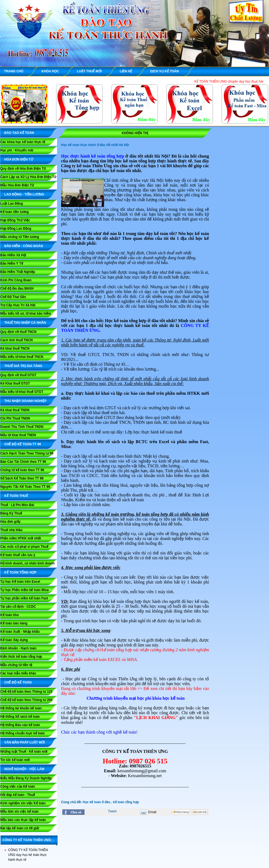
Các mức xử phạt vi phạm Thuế (24, 547)
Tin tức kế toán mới (15, 760)
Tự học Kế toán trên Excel (20, 582)
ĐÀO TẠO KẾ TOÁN (19, 133)
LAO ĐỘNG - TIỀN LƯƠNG (24, 194)
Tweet (112, 811)
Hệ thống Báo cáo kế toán (20, 725)
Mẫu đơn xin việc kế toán (20, 812)
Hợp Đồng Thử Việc (15, 220)
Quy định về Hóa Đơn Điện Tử (23, 169)
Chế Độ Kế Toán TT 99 (23, 444)
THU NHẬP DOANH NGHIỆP (25, 401)
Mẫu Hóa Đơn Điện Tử (17, 185)
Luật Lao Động (12, 204)
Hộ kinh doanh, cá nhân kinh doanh (27, 563)
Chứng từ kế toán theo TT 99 (22, 470)
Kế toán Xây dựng (14, 640)
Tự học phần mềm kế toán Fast (24, 598)
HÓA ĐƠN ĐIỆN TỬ (19, 159)
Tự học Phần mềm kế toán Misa (24, 590)
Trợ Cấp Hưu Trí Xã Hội (18, 305)
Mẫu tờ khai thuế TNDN (18, 435)
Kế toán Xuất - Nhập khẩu (20, 632)
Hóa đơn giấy (10, 522)
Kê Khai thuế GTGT (15, 383)
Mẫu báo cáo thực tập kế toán (23, 820)
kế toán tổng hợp (126, 802)
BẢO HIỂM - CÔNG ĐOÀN (24, 246)
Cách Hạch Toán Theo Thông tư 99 (27, 453)
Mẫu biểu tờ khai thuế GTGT (22, 392)
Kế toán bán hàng (14, 623)
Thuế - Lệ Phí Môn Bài (17, 505)
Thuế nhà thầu (11, 530)
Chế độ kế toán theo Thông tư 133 (26, 692)
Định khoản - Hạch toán (18, 648)
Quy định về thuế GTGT (18, 375)
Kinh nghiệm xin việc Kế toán (23, 803)
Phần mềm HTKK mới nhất (21, 538)
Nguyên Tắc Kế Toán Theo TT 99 (25, 487)
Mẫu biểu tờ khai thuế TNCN (22, 357)
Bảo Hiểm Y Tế (12, 264)
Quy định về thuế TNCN (18, 332)
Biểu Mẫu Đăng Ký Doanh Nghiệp (26, 778)
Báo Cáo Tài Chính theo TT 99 (23, 462)
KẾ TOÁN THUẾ (16, 496)
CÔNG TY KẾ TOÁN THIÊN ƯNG (27, 840)
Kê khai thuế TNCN (15, 348)
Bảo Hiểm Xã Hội (13, 255)
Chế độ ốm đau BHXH (17, 289)
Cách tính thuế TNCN (16, 340)
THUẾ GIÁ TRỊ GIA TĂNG (23, 366)
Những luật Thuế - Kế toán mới (24, 752)
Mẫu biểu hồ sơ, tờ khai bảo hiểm (26, 314)
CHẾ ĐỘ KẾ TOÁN (18, 682)
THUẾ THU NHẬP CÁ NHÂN (25, 323)
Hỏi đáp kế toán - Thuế (18, 795)
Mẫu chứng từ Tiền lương (20, 237)
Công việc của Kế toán (18, 787)
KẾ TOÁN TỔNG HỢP (20, 572)
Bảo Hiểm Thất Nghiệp (18, 272)
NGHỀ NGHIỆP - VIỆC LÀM (24, 769)
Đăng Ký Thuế (11, 513)
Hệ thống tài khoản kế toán (21, 708)
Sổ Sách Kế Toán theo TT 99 (22, 478)
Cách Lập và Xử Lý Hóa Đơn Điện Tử (28, 177)
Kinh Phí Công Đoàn (16, 280)
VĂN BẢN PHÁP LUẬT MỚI (25, 742)
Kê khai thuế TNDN (15, 410)
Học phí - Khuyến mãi (17, 150)
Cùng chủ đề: (72, 802)
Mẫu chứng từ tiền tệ (16, 665)
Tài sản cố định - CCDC (18, 607)
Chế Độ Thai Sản (13, 297)
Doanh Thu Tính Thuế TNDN (22, 427)
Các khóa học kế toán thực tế (23, 142)
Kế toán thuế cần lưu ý (18, 555)
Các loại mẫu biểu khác (18, 673)
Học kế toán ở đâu (96, 802)
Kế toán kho (10, 615)
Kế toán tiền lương (15, 212)
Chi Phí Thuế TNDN (15, 418)
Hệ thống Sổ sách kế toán (20, 717)
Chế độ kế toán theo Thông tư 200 (26, 700)
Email (152, 812)
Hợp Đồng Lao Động (16, 229)
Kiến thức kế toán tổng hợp (21, 657)
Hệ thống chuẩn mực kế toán (22, 733)
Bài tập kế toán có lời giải (20, 828)
